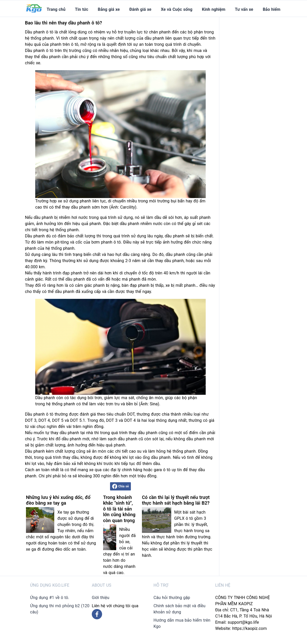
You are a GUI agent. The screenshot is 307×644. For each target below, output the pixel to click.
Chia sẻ (120, 486)
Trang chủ (56, 9)
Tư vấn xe (244, 9)
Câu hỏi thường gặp (172, 598)
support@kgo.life (243, 622)
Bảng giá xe (109, 9)
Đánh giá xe (140, 9)
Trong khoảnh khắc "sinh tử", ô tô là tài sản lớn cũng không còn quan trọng (119, 509)
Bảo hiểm (272, 9)
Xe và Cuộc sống (177, 9)
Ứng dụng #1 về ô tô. (50, 598)
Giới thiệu (101, 598)
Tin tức (82, 9)
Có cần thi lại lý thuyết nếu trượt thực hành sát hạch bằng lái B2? (176, 500)
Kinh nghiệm (214, 9)
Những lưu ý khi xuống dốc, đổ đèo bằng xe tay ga (58, 500)
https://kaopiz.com (249, 628)
